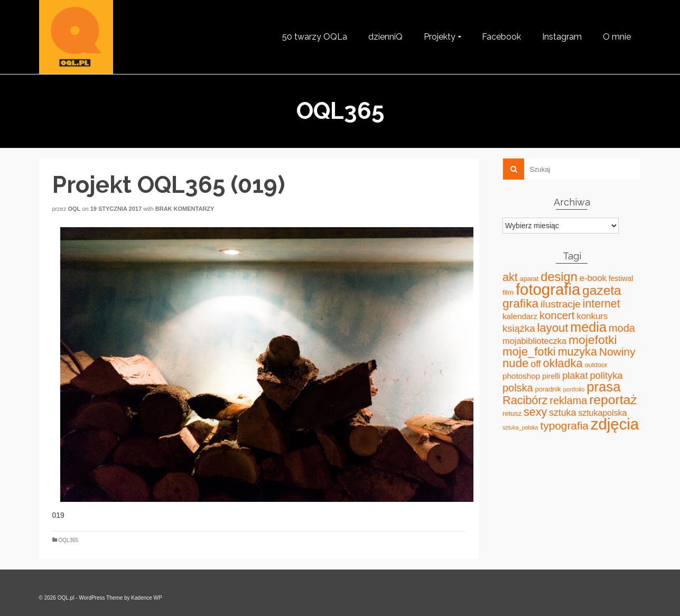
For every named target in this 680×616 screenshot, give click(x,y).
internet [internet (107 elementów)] (602, 304)
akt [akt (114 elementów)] (510, 277)
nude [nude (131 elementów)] (515, 363)
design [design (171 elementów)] (559, 277)
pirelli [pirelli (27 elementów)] (551, 376)
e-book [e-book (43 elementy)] (593, 278)
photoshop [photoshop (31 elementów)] (521, 376)
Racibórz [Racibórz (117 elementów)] (525, 400)
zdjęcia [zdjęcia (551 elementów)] (615, 424)
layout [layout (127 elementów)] (552, 328)
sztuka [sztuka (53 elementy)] (562, 413)
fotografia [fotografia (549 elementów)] (548, 289)
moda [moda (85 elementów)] (622, 328)
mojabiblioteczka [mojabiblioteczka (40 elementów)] (534, 341)
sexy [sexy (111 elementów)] (535, 412)
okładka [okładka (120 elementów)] (563, 363)
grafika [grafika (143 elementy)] (520, 303)
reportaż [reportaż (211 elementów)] (613, 400)
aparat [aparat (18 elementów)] (529, 279)
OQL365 (68, 540)
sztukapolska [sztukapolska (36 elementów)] (602, 413)
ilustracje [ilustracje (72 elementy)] (561, 304)
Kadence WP (146, 598)
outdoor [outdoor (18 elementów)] (596, 365)
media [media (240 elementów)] (588, 327)
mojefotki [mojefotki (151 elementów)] (593, 340)
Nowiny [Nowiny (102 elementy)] (617, 352)
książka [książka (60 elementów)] (519, 328)
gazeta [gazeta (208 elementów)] (602, 290)
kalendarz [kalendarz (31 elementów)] (520, 316)
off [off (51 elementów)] (535, 364)
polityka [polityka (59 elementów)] (606, 375)
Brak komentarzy (185, 209)
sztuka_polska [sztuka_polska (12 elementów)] (520, 427)
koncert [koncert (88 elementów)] (557, 315)
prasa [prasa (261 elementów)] (603, 387)
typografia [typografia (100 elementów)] (564, 426)
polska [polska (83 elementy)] (518, 388)
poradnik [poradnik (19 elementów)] (548, 389)
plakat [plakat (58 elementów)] (575, 376)
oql (74, 209)
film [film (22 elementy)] (508, 292)
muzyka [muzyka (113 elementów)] (577, 352)
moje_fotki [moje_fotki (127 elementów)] (529, 352)
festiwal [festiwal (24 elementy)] (621, 278)
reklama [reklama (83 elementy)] (568, 400)
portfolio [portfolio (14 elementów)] (574, 389)
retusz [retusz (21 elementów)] (512, 413)
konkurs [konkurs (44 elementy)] (592, 316)
